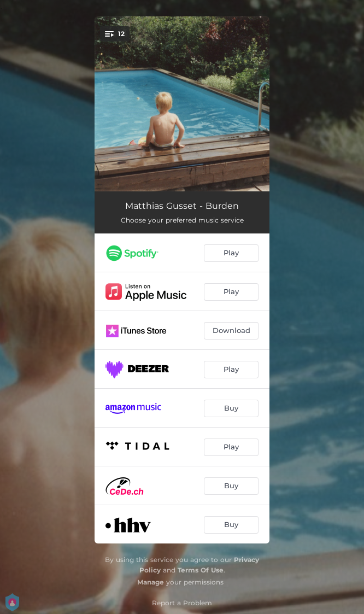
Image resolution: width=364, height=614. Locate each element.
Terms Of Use (201, 570)
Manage (151, 582)
